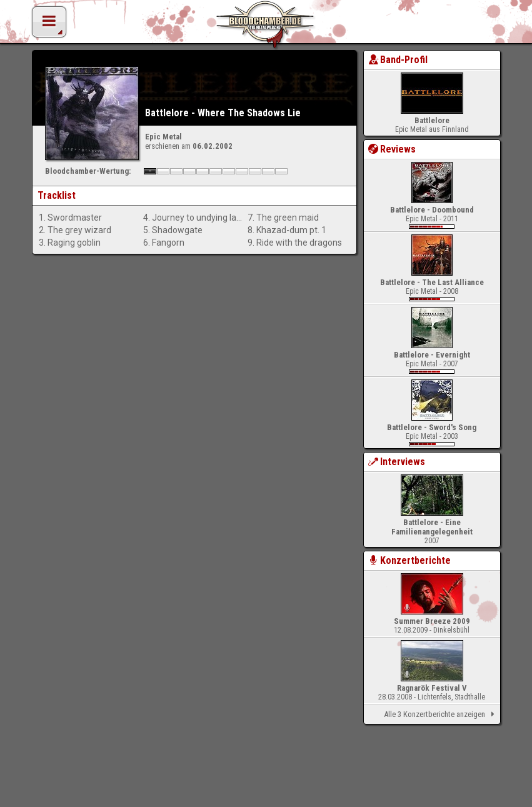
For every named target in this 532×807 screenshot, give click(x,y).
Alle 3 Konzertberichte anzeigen (441, 714)
